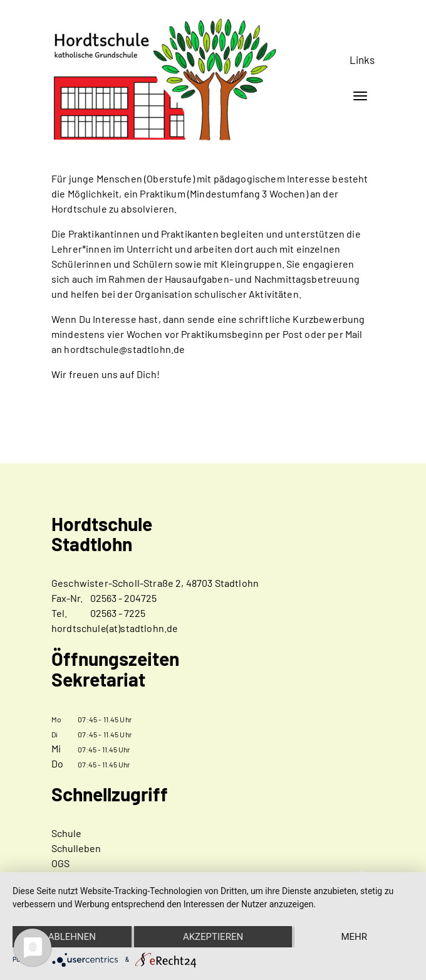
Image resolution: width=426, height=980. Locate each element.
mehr (354, 937)
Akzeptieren (213, 937)
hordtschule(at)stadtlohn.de (115, 628)
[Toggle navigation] (360, 96)
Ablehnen (72, 937)
